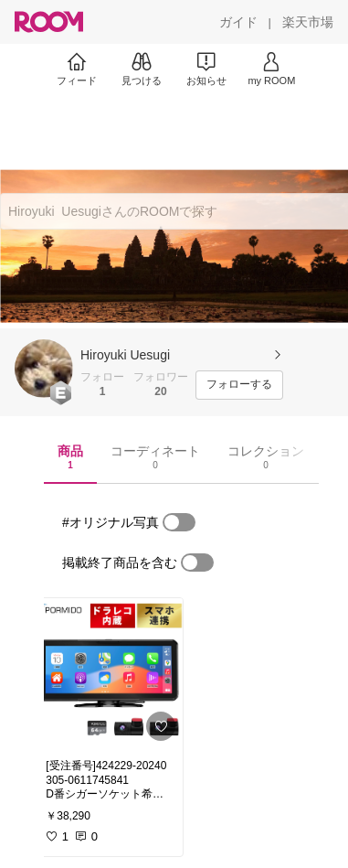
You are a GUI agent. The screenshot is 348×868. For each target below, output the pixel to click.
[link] (109, 673)
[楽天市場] (308, 22)
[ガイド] (238, 22)
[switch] (179, 522)
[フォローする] (239, 385)
